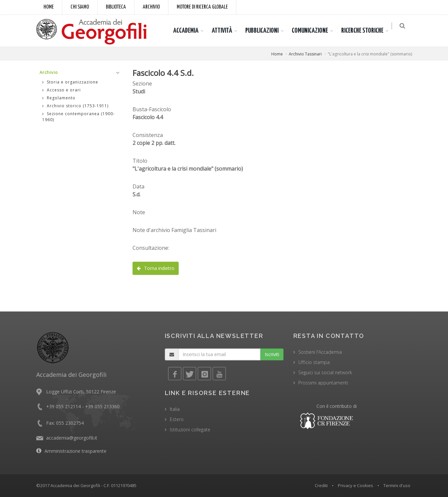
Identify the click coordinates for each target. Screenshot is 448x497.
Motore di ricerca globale (202, 7)
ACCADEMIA (189, 31)
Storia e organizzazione (70, 82)
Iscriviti (272, 354)
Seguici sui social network (325, 372)
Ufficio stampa (314, 362)
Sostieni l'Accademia (320, 352)
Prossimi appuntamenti (323, 383)
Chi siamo (80, 7)
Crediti (321, 485)
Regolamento (59, 98)
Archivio (151, 7)
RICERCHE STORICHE (366, 31)
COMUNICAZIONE (313, 31)
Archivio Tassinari (305, 54)
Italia (175, 409)
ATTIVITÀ (225, 31)
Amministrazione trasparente (75, 451)
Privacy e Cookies (356, 485)
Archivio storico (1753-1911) (75, 106)
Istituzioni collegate (190, 430)
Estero (177, 419)
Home (49, 7)
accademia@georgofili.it (72, 438)
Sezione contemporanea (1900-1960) (78, 117)
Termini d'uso (397, 485)
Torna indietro (156, 268)
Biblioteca (116, 7)
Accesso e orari (61, 90)
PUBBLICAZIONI (265, 31)
